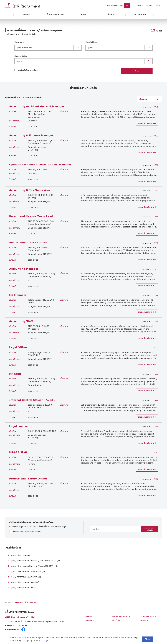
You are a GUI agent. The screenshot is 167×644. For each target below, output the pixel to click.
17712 (150, 107)
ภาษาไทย (140, 5)
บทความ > (90, 620)
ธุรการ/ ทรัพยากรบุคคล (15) (22, 555)
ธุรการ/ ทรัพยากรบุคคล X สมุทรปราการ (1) (28, 571)
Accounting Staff (21, 321)
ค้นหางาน (27, 15)
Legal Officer (18, 347)
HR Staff (15, 374)
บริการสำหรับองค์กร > (121, 616)
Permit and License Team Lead (31, 216)
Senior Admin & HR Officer (28, 242)
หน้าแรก (8, 602)
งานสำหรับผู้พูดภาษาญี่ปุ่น (28, 70)
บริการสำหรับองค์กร (115, 6)
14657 (150, 322)
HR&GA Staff (18, 452)
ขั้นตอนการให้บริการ (55, 15)
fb (23, 629)
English (149, 5)
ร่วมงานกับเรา (140, 15)
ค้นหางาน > (90, 616)
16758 (150, 165)
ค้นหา (137, 71)
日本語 (158, 5)
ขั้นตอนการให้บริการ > (147, 616)
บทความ (84, 15)
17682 (150, 479)
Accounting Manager (24, 269)
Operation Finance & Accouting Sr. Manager (40, 164)
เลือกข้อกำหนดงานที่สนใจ (149, 529)
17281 (150, 191)
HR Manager (18, 295)
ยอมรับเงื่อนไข (27, 532)
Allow (148, 639)
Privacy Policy (120, 637)
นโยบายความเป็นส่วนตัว (33, 532)
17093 (150, 243)
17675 (150, 453)
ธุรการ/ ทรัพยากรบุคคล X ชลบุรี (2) (25, 582)
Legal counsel (19, 426)
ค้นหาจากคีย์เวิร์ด (21, 56)
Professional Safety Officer (28, 478)
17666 (150, 427)
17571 (150, 269)
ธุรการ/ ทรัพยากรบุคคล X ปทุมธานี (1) (26, 577)
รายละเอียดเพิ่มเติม (147, 123)
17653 (150, 400)
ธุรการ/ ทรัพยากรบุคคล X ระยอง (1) (25, 588)
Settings (44, 641)
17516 (150, 348)
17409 (150, 295)
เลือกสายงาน (19, 42)
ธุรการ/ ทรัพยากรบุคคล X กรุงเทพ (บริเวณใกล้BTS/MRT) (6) (35, 561)
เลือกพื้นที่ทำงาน (91, 42)
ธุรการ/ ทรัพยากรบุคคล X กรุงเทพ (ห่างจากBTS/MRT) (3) (34, 566)
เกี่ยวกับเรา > (117, 620)
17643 (150, 374)
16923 (150, 217)
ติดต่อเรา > (143, 620)
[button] (48, 48)
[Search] (80, 61)
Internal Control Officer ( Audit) (32, 400)
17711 (150, 136)
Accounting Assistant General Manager (37, 106)
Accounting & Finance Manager (31, 135)
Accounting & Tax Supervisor (30, 190)
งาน (156, 30)
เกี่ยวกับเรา (112, 15)
